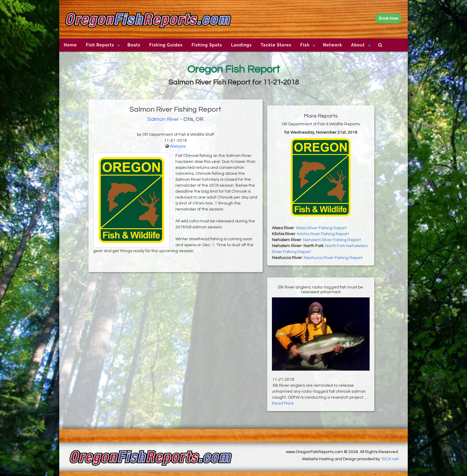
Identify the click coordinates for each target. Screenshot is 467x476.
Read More (283, 403)
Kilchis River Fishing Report (323, 234)
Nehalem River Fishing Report (332, 240)
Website (178, 146)
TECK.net (390, 459)
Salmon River (163, 119)
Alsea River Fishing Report (321, 228)
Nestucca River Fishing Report (333, 258)
